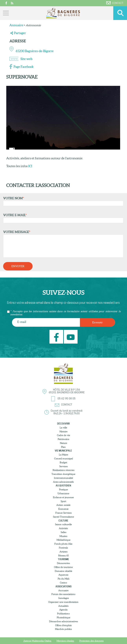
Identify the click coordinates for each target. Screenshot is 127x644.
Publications (63, 614)
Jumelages (63, 598)
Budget (63, 462)
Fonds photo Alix (63, 544)
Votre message (62, 244)
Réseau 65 (63, 556)
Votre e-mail (62, 218)
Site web (26, 59)
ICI (30, 166)
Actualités (63, 606)
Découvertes (63, 563)
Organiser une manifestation (63, 602)
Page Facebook (24, 67)
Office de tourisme (63, 567)
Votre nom (62, 201)
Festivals (63, 548)
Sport (63, 501)
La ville (63, 428)
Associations (63, 586)
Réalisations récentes (63, 470)
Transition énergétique (63, 474)
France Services (63, 513)
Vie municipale (63, 451)
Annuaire (16, 25)
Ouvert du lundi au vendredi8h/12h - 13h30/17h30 (67, 412)
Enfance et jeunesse (63, 497)
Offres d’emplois (63, 625)
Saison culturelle (63, 524)
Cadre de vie (63, 435)
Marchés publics (63, 629)
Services (63, 466)
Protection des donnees (91, 641)
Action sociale (63, 505)
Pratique (63, 489)
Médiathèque (63, 540)
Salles (63, 532)
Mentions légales (65, 641)
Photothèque (63, 617)
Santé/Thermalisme (63, 517)
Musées (63, 536)
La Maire (63, 455)
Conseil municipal (63, 459)
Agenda (63, 610)
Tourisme (63, 559)
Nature (63, 443)
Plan (63, 447)
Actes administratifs (63, 482)
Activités (63, 528)
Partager (20, 33)
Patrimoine (63, 439)
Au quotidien (63, 486)
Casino (63, 583)
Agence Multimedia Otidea (37, 641)
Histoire (63, 431)
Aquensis (63, 575)
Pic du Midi (63, 579)
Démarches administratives (63, 621)
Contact (115, 3)
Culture (63, 521)
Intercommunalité (63, 478)
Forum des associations (63, 594)
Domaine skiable (63, 571)
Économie (63, 509)
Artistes (63, 552)
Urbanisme (63, 493)
